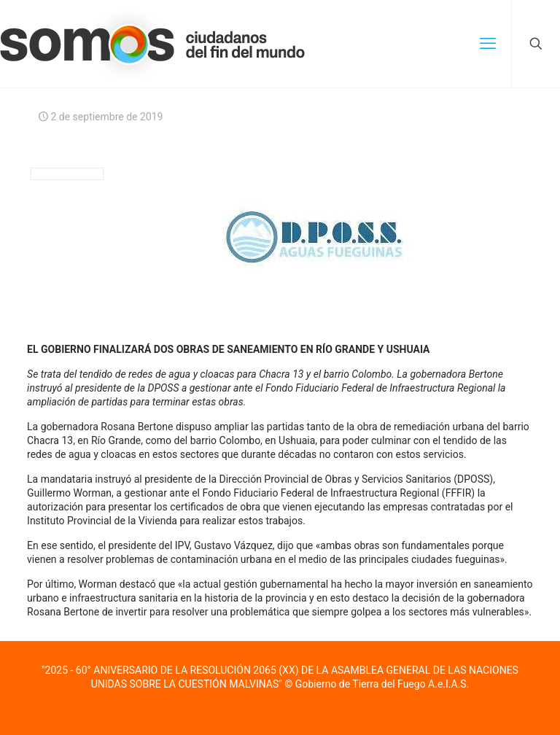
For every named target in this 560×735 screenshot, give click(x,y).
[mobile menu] (488, 44)
